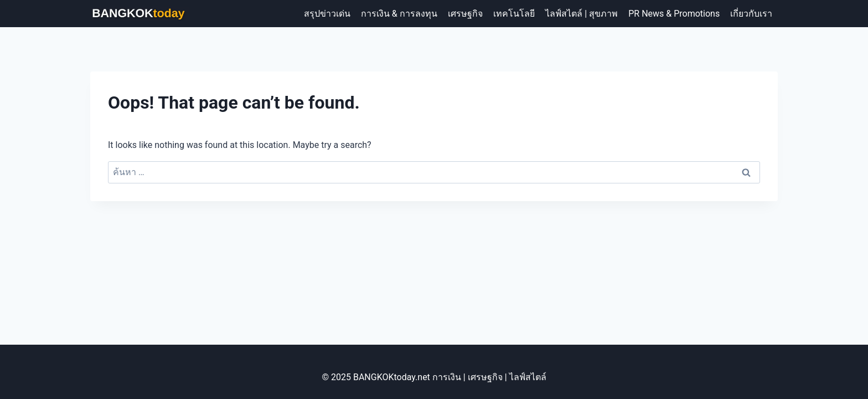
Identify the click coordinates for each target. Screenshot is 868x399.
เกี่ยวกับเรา (751, 14)
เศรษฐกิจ (465, 14)
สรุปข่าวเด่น (327, 14)
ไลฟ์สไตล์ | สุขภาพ (582, 14)
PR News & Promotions (674, 14)
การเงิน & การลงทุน (399, 14)
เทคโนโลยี (514, 14)
